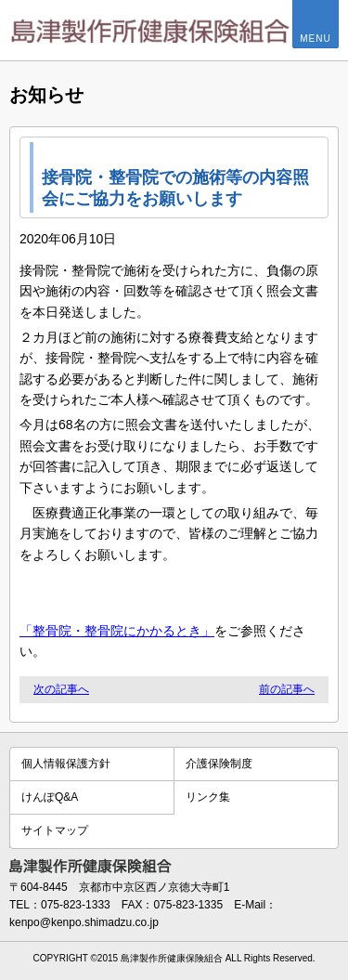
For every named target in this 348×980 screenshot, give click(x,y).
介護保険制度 (219, 764)
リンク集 (208, 797)
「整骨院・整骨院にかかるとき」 (117, 631)
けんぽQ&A (50, 797)
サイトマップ (55, 830)
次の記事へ (61, 689)
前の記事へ (287, 689)
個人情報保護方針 (66, 764)
